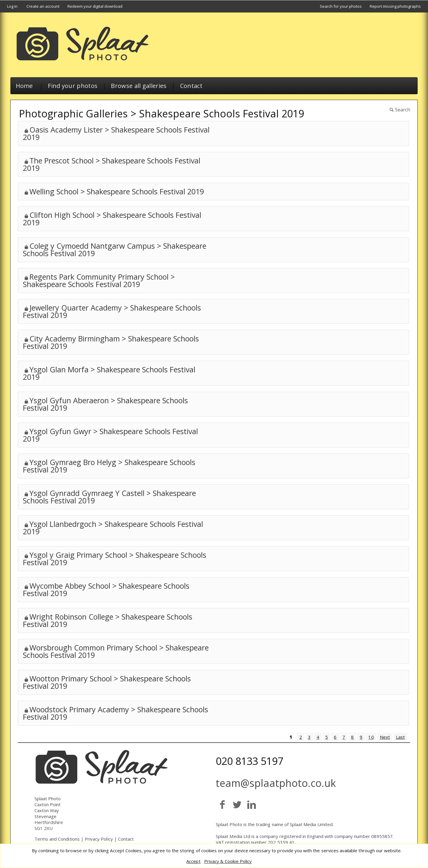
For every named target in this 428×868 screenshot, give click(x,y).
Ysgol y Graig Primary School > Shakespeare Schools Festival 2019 (115, 559)
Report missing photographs (395, 6)
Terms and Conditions (57, 839)
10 (371, 737)
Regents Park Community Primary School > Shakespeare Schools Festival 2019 (99, 280)
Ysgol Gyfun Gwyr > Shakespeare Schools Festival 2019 (110, 435)
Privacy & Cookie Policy (228, 861)
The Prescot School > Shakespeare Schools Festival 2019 (112, 164)
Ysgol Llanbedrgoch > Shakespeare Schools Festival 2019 (113, 528)
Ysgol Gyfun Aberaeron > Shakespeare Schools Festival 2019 (105, 404)
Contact (191, 86)
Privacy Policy (99, 839)
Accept (193, 861)
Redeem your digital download (95, 6)
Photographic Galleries (73, 114)
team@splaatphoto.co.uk (276, 783)
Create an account (43, 6)
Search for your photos (341, 6)
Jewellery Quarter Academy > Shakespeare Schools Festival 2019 (112, 311)
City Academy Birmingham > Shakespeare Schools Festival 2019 (111, 342)
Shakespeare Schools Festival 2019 (222, 114)
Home (24, 86)
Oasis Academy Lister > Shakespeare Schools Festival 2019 (116, 133)
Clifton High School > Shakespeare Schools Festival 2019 (112, 219)
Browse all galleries (139, 86)
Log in (12, 6)
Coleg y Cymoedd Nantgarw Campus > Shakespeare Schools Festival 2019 (115, 249)
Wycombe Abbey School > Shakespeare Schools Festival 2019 (106, 589)
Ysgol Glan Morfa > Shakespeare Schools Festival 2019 (109, 373)
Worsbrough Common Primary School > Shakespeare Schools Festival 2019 (116, 651)
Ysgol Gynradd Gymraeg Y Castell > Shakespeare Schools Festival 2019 (109, 497)
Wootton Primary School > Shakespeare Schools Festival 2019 (107, 682)
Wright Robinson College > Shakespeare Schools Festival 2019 (108, 620)
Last (400, 737)
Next (385, 737)
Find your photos (73, 86)
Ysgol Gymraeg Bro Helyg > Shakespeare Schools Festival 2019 (109, 466)
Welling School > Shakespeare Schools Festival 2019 (117, 191)
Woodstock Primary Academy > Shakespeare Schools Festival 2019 (115, 713)
